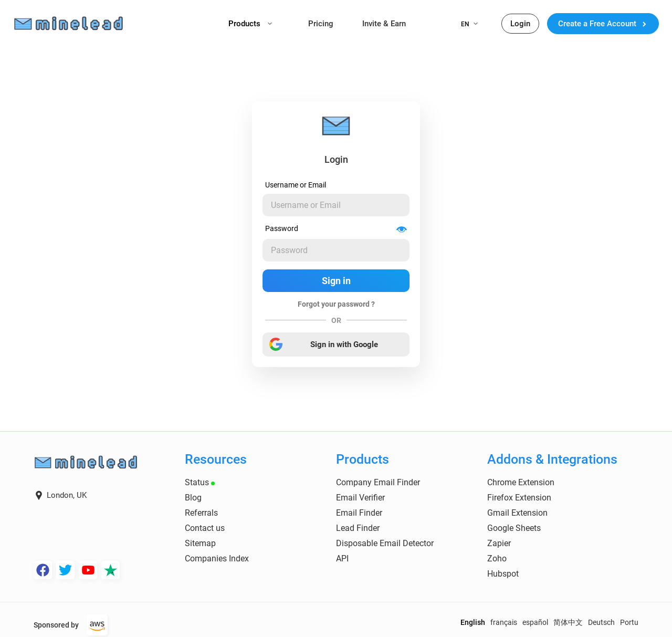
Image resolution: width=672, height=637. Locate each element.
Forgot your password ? (336, 304)
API (342, 558)
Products (250, 24)
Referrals (201, 513)
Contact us (205, 528)
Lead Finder (358, 528)
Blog (193, 498)
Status (200, 482)
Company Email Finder (378, 482)
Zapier (499, 543)
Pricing (321, 24)
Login (520, 24)
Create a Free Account (603, 24)
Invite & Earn (384, 24)
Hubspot (503, 574)
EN (469, 24)
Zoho (497, 558)
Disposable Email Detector (385, 543)
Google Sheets (514, 528)
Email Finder (359, 513)
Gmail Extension (517, 513)
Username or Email (296, 185)
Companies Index (217, 558)
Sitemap (200, 543)
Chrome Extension (521, 482)
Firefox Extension (519, 498)
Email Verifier (360, 498)
